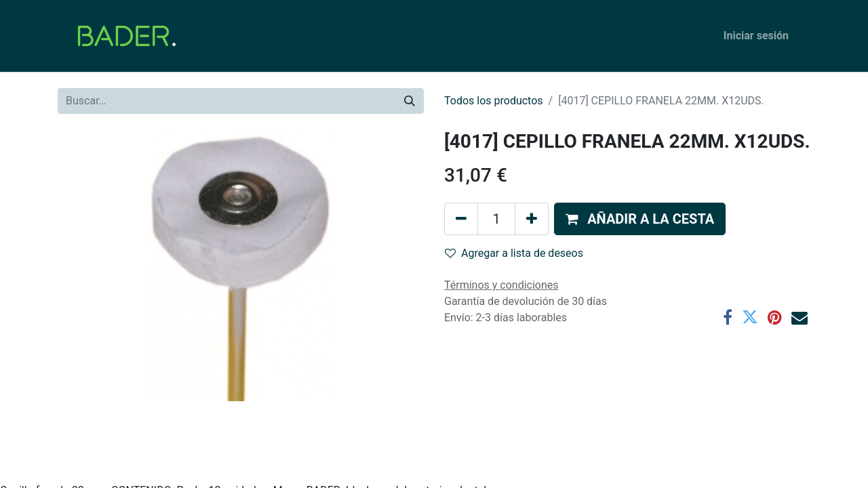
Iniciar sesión (756, 36)
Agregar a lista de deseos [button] (514, 253)
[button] (640, 219)
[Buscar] (410, 101)
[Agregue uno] (532, 219)
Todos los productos (494, 101)
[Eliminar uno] (461, 219)
